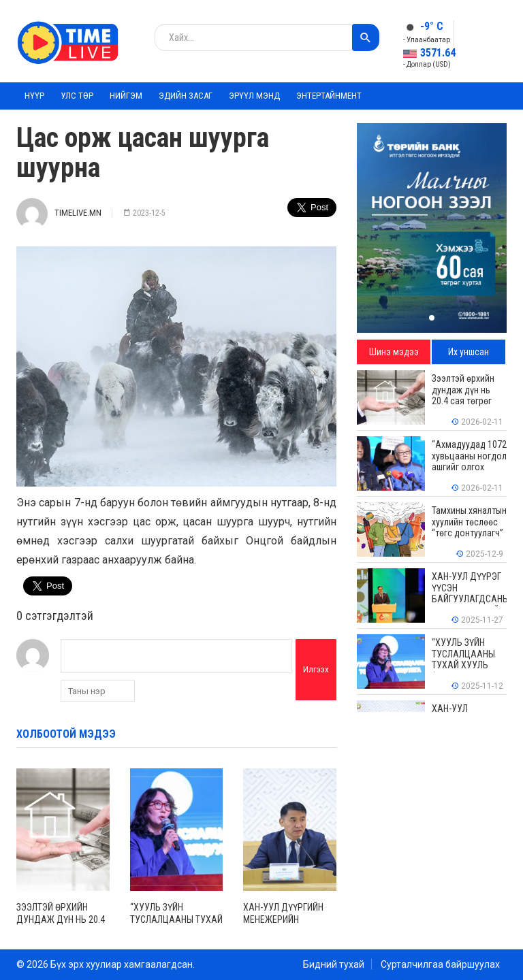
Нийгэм (126, 96)
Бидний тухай (334, 964)
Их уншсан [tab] (469, 352)
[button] (432, 318)
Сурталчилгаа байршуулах (440, 964)
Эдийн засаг (186, 96)
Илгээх (316, 669)
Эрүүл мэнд (254, 96)
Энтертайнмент (329, 96)
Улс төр (77, 96)
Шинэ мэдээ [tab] (394, 352)
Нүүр (34, 96)
